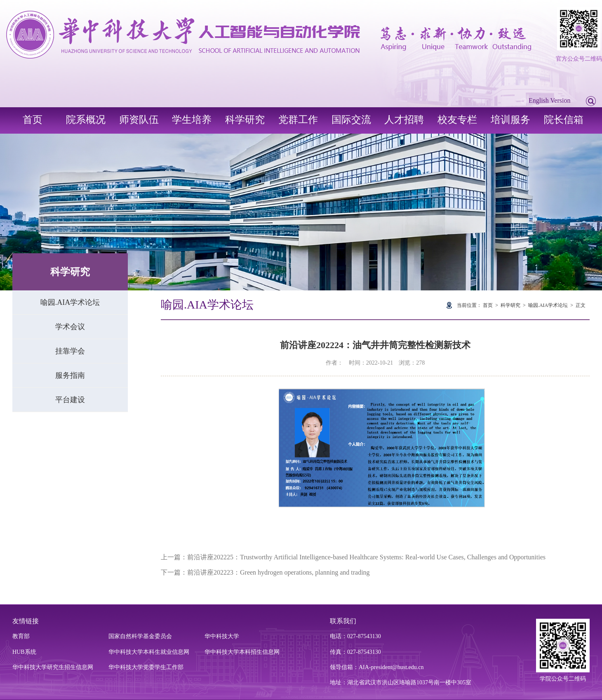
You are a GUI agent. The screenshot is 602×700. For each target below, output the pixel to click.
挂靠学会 (70, 351)
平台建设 (70, 400)
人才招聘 (404, 120)
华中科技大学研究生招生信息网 (53, 667)
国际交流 (351, 120)
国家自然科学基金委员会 (140, 636)
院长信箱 (564, 120)
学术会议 (70, 327)
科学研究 (245, 120)
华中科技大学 (222, 636)
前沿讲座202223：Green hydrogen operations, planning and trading (279, 572)
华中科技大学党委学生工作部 (146, 667)
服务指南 (70, 375)
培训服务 (510, 120)
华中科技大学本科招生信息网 (242, 652)
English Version (549, 100)
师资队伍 (139, 120)
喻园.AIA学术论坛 (70, 302)
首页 (33, 120)
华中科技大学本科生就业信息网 (149, 652)
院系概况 (86, 120)
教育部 (21, 636)
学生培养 (192, 120)
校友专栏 (457, 120)
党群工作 (298, 120)
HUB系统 (24, 652)
